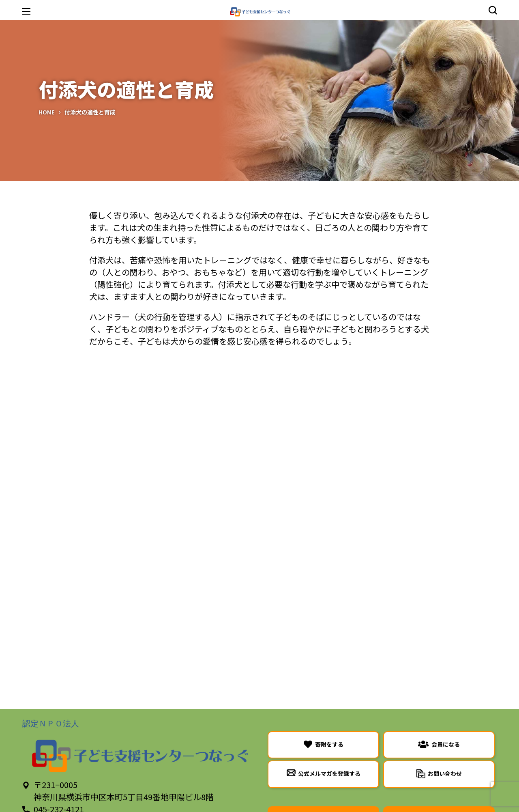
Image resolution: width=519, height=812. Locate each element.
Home (47, 112)
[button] (493, 10)
